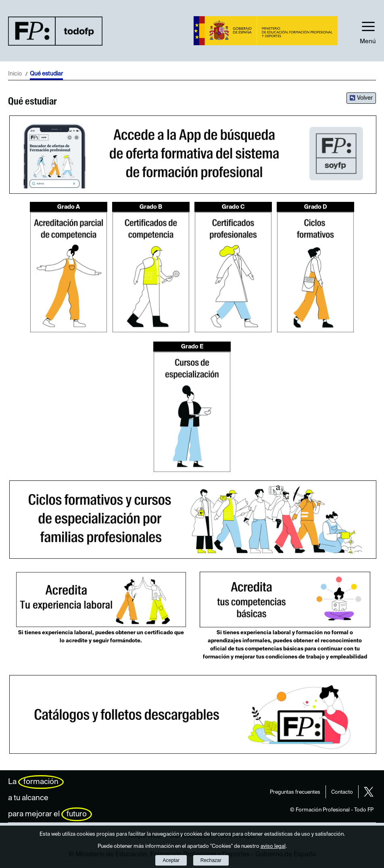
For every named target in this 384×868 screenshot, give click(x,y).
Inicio (15, 74)
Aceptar (171, 860)
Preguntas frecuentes (295, 792)
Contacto (342, 792)
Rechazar (211, 860)
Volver (365, 98)
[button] (368, 31)
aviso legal (273, 846)
